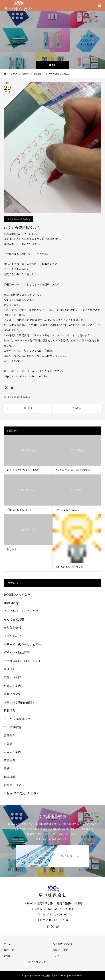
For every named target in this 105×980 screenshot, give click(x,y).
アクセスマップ (37, 962)
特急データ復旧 (61, 950)
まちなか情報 (12, 628)
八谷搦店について (63, 944)
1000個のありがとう (17, 594)
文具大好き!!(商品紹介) (19, 219)
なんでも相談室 (14, 619)
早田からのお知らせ (17, 719)
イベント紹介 (12, 636)
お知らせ (9, 956)
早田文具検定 (12, 727)
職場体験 (9, 777)
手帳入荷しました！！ (19, 510)
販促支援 (9, 950)
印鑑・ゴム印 (12, 677)
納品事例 (9, 760)
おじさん (12, 549)
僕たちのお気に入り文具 (69, 567)
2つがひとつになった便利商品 (73, 470)
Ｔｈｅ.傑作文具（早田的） (22, 793)
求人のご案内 (12, 752)
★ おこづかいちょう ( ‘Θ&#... (24, 470)
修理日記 (9, 669)
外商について (12, 694)
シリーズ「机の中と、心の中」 (24, 644)
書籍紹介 (9, 735)
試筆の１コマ (12, 785)
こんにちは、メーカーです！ (23, 611)
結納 (7, 769)
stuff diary (11, 603)
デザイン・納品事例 (17, 652)
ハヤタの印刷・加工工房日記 (23, 661)
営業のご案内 (12, 686)
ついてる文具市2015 (67, 510)
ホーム (7, 944)
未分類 (8, 744)
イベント (58, 956)
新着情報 (9, 710)
